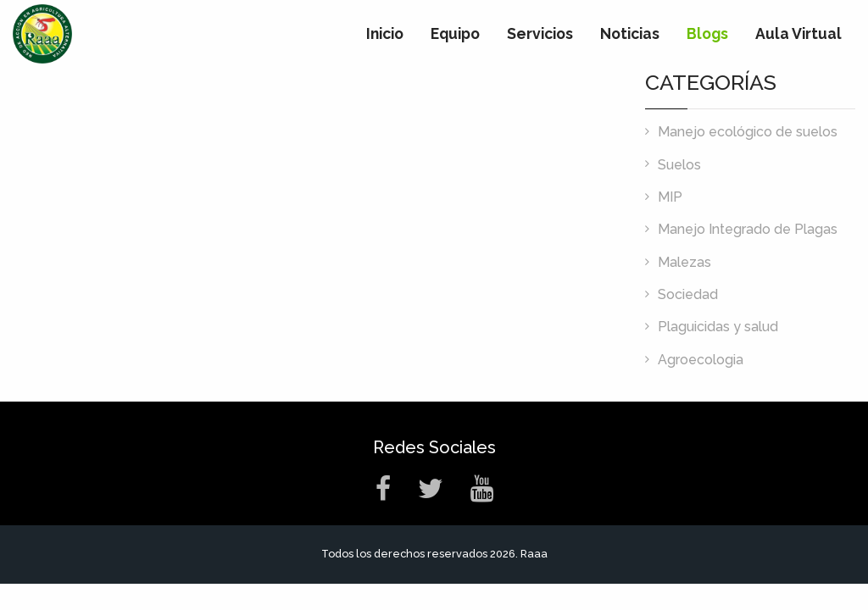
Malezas (684, 262)
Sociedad (688, 294)
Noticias (630, 33)
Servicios (540, 33)
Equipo (455, 33)
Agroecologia (701, 360)
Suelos (679, 165)
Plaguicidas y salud (718, 327)
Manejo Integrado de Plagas (748, 229)
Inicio (385, 33)
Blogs (707, 33)
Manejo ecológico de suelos (748, 132)
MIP (670, 197)
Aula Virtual (798, 33)
